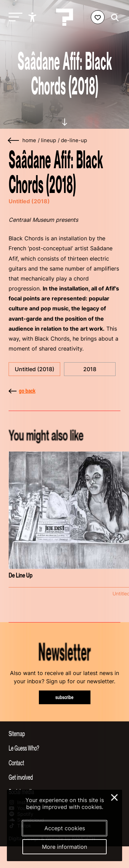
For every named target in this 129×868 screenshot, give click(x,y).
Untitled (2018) (35, 369)
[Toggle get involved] (64, 777)
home (29, 140)
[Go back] (14, 141)
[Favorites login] (98, 17)
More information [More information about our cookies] (64, 847)
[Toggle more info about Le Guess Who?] (64, 748)
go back (22, 391)
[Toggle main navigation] (14, 17)
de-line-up (74, 140)
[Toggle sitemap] (64, 733)
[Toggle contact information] (64, 763)
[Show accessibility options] (33, 17)
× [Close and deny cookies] (115, 797)
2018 (90, 369)
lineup (49, 140)
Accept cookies (65, 828)
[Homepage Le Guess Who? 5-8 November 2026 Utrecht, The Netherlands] (65, 17)
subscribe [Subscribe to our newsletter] (64, 697)
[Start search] (113, 18)
